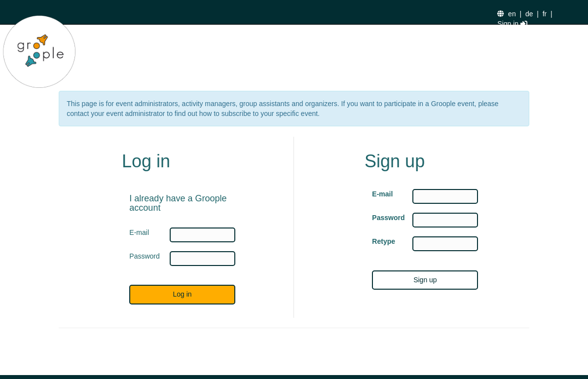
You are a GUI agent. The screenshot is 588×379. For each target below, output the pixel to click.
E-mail (382, 194)
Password (385, 218)
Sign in (512, 24)
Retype (384, 241)
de (529, 14)
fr (545, 14)
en (512, 14)
